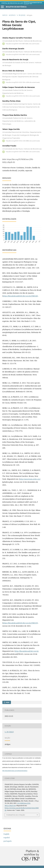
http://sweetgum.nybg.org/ (30, 479)
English (6, 834)
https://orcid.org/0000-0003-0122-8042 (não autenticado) (23, 96)
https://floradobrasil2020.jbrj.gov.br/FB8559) (20, 623)
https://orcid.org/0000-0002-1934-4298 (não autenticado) (23, 82)
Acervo (12, 15)
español (7, 838)
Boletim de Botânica (16, 7)
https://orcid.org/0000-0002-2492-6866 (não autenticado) (23, 141)
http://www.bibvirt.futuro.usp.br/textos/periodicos (15, 771)
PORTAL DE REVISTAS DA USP (12, 3)
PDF (7, 702)
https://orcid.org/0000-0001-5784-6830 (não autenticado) (23, 152)
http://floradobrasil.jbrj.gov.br (27, 651)
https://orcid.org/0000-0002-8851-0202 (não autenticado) (23, 55)
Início (5, 15)
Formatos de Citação (16, 815)
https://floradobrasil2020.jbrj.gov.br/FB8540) (20, 296)
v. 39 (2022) (21, 15)
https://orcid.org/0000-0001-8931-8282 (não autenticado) (22, 44)
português (8, 841)
